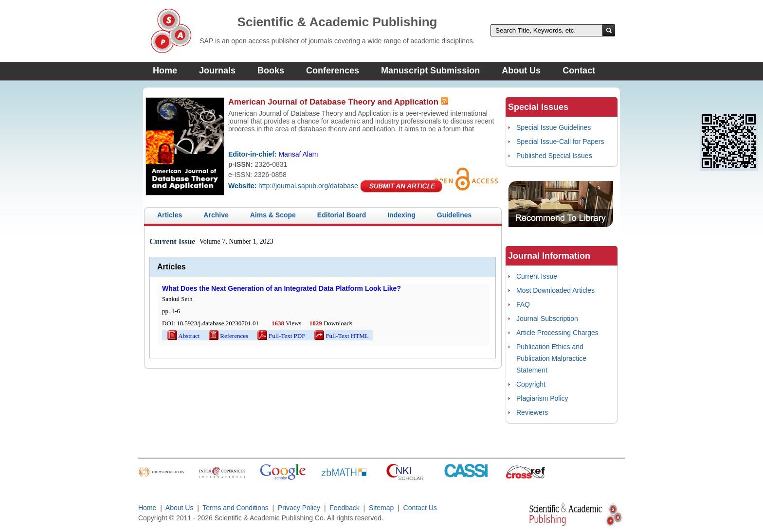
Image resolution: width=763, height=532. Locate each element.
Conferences (333, 71)
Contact (579, 71)
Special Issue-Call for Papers (560, 142)
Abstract (183, 336)
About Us (521, 71)
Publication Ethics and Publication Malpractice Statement (551, 358)
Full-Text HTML (341, 336)
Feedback (344, 508)
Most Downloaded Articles (555, 290)
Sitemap (381, 508)
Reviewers (532, 412)
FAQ (523, 304)
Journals (217, 71)
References (228, 336)
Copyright (531, 384)
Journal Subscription (547, 319)
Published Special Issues (554, 156)
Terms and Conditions (235, 508)
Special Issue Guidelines (554, 127)
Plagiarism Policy (542, 398)
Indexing (401, 215)
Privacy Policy (299, 508)
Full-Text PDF (281, 336)
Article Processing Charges (557, 333)
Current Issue (537, 276)
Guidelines (454, 215)
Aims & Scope (273, 215)
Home (165, 71)
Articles (170, 215)
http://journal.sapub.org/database (308, 186)
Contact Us (420, 508)
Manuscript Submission (430, 71)
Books (271, 71)
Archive (216, 215)
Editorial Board (342, 215)
